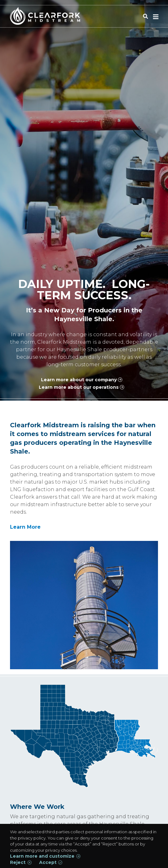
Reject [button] (18, 863)
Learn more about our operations (79, 387)
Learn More (25, 527)
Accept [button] (48, 863)
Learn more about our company (79, 380)
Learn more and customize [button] (42, 856)
